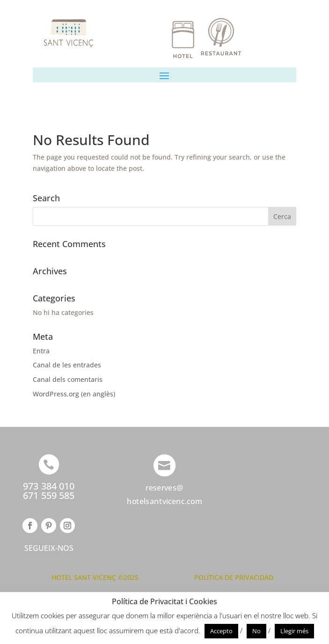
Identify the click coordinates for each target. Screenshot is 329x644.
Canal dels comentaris (68, 379)
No (256, 631)
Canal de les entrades (67, 365)
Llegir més (294, 631)
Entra (41, 351)
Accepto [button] (221, 631)
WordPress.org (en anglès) (74, 394)
